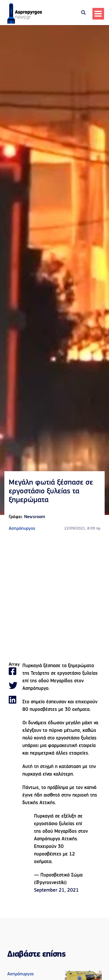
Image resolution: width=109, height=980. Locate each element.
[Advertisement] (54, 597)
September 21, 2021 (56, 890)
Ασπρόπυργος (22, 529)
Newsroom (35, 517)
